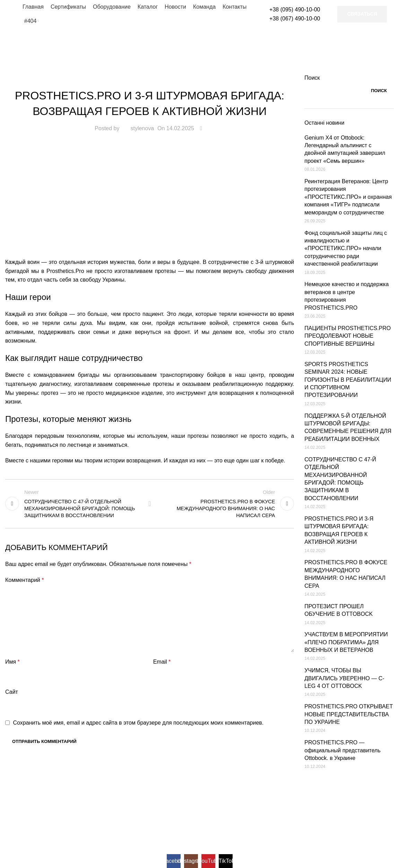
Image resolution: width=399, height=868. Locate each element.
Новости (150, 78)
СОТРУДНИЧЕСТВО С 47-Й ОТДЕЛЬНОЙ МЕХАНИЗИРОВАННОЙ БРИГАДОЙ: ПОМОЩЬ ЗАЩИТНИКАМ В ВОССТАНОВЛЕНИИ (340, 479)
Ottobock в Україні (88, 817)
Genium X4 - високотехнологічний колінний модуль (219, 817)
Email (162, 662)
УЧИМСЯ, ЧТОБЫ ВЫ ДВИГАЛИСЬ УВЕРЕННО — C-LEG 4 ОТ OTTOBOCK (344, 678)
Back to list (150, 504)
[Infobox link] (287, 14)
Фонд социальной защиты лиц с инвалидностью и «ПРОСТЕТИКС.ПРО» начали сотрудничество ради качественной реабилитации (346, 249)
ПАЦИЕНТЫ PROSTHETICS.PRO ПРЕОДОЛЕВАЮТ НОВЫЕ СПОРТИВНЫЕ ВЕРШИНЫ (348, 336)
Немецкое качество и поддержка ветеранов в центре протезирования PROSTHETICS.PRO (346, 296)
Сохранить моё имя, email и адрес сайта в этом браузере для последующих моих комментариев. (138, 723)
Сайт (12, 692)
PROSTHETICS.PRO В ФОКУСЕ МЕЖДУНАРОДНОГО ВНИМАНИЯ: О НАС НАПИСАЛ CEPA (346, 574)
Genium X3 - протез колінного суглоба (200, 836)
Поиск (312, 78)
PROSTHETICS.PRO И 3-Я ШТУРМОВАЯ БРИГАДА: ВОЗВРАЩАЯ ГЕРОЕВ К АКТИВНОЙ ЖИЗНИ (339, 530)
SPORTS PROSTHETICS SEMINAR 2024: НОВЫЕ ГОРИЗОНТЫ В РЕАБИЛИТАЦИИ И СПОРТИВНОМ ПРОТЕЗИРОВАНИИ (348, 380)
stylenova (142, 128)
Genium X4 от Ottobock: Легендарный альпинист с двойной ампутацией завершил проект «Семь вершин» (345, 149)
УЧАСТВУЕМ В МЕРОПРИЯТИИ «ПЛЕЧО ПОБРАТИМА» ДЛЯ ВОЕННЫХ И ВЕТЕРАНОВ (346, 642)
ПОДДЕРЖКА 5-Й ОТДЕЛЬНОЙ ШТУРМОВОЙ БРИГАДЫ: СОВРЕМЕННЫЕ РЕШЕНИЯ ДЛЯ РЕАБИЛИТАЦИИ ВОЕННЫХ (348, 427)
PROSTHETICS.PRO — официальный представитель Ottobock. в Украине (342, 750)
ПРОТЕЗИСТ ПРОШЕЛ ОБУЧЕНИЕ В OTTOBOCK (339, 610)
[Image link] (49, 791)
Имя (12, 662)
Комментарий (24, 580)
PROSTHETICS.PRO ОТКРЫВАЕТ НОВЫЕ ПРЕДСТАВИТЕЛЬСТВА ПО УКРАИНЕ (349, 714)
